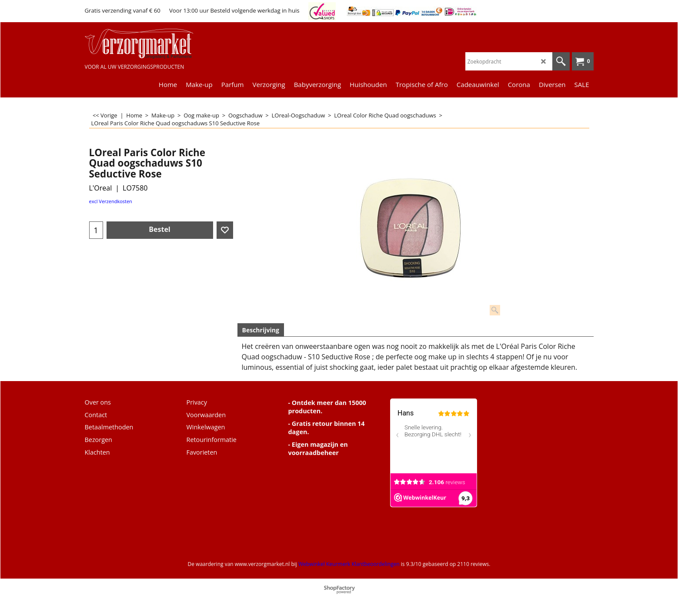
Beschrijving (261, 330)
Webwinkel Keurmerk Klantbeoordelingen (349, 564)
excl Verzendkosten (111, 201)
